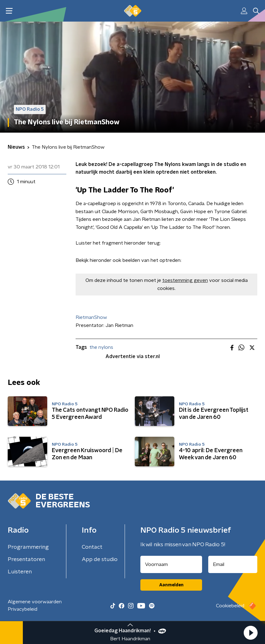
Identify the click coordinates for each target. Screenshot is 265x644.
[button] (251, 633)
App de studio (100, 559)
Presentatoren (26, 559)
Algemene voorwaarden (35, 602)
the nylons (101, 347)
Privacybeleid (23, 609)
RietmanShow (91, 317)
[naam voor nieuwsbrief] (171, 564)
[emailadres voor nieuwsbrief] (233, 564)
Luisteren (20, 572)
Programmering (28, 547)
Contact (92, 547)
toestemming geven (185, 280)
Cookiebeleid (230, 606)
